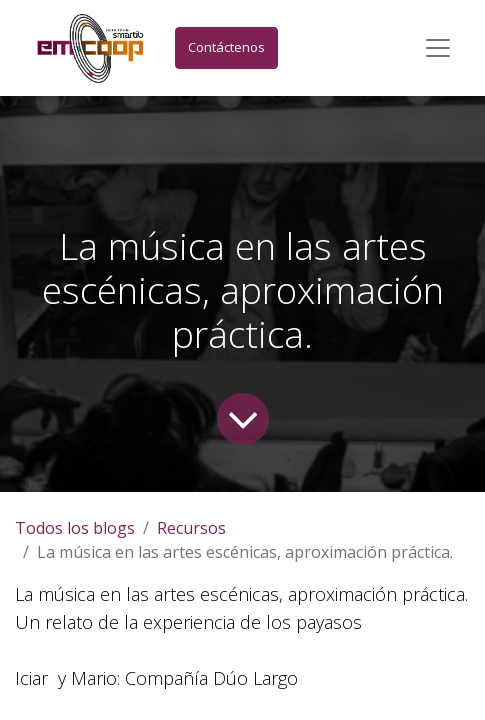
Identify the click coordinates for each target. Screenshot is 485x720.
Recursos (191, 528)
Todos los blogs (75, 528)
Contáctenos (226, 47)
